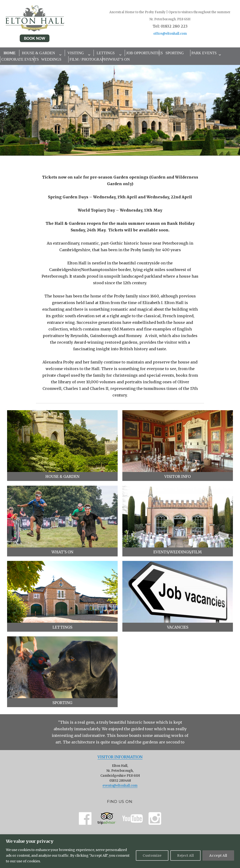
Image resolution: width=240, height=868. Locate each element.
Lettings (106, 53)
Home (10, 53)
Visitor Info (178, 476)
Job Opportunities (142, 53)
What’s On (120, 59)
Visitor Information (120, 757)
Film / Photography (86, 59)
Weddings (51, 59)
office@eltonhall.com (170, 34)
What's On (62, 552)
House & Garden (38, 53)
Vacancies (178, 627)
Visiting (75, 53)
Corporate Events (18, 59)
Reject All (186, 855)
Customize (152, 855)
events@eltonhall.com (120, 786)
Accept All (218, 855)
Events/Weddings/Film (178, 552)
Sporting (174, 53)
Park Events (204, 53)
